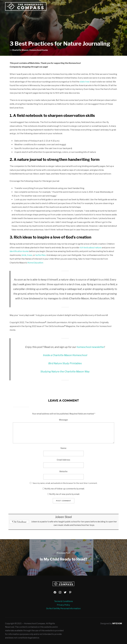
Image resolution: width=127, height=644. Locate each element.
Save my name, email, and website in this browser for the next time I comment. (65, 483)
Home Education (35, 263)
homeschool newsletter (90, 347)
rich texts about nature (90, 248)
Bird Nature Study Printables (65, 363)
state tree (85, 82)
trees (30, 255)
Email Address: (64, 460)
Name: (64, 448)
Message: (64, 420)
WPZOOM (117, 623)
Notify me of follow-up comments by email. (64, 489)
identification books (19, 251)
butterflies (41, 255)
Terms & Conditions (63, 601)
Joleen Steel (63, 517)
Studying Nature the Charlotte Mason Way (65, 372)
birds (24, 255)
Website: (63, 471)
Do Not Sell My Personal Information (63, 609)
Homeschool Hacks (39, 50)
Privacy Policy (63, 605)
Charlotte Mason (20, 50)
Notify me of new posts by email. (64, 494)
